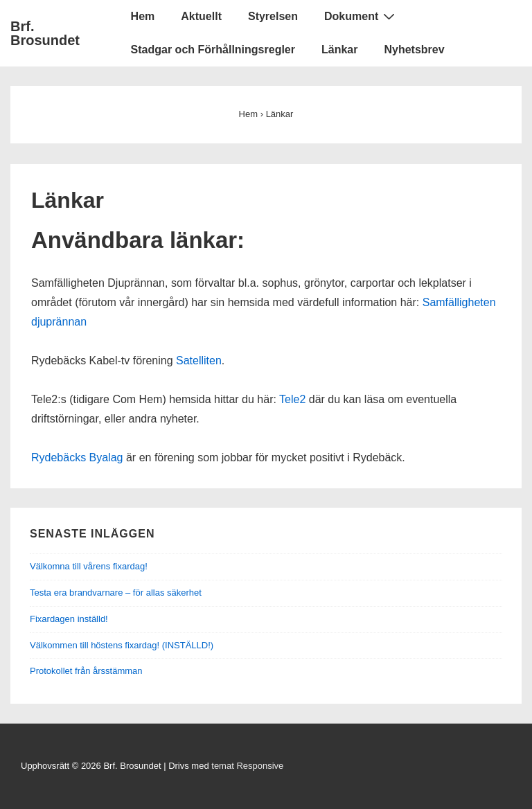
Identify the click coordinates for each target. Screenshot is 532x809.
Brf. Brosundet (45, 33)
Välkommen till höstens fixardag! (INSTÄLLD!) (122, 645)
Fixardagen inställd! (69, 619)
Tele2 (292, 399)
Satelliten (199, 361)
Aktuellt (201, 16)
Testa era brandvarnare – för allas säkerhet (116, 593)
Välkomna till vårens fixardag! (89, 566)
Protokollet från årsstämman (86, 671)
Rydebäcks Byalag (77, 457)
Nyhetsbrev (414, 50)
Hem (143, 16)
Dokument (361, 16)
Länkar (339, 50)
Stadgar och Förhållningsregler (213, 50)
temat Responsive (247, 766)
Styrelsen (273, 16)
